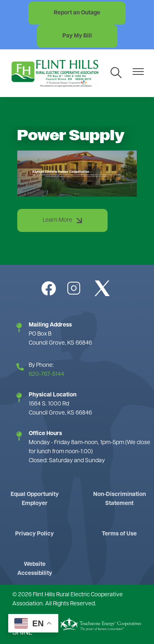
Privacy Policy (34, 534)
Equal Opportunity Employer (35, 499)
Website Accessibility (35, 569)
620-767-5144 (46, 374)
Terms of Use (119, 534)
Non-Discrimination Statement (120, 499)
